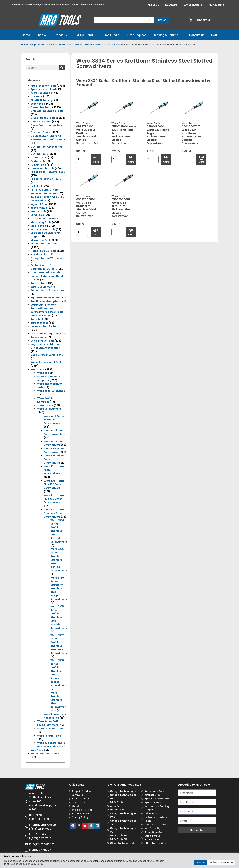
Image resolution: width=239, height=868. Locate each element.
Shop (33, 44)
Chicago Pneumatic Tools (47, 111)
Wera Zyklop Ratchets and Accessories (51, 745)
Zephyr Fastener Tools (45, 754)
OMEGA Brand (86, 35)
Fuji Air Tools (38, 165)
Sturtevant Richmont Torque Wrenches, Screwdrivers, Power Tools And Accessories (47, 310)
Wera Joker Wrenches (51, 391)
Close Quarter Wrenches (46, 125)
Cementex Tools (41, 107)
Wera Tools (44, 44)
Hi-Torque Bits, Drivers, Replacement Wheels (45, 192)
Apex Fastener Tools (43, 86)
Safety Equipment (42, 287)
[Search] (124, 20)
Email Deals (111, 35)
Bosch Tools (38, 104)
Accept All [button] (200, 862)
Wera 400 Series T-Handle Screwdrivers (54, 420)
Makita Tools (39, 226)
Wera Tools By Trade (50, 729)
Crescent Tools (40, 132)
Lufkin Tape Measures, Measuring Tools (45, 220)
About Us (153, 5)
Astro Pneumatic (41, 93)
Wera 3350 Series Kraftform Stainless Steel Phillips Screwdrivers (59, 588)
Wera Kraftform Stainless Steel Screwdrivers (99, 44)
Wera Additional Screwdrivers (54, 443)
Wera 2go (43, 373)
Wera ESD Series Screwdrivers (54, 450)
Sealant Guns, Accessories (47, 290)
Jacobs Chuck (39, 208)
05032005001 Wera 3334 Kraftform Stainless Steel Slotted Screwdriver (121, 208)
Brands (61, 35)
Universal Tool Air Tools (45, 326)
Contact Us (197, 35)
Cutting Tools (39, 154)
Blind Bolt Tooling (41, 100)
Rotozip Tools (39, 283)
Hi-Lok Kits (37, 186)
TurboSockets (39, 323)
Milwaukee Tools (41, 240)
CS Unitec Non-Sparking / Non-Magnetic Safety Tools (48, 138)
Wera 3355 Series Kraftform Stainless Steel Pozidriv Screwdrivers (59, 617)
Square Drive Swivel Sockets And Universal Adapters (48, 299)
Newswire (171, 5)
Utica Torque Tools (42, 341)
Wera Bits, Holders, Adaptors (49, 378)
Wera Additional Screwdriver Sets (54, 432)
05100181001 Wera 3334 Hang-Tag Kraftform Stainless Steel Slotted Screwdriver (124, 135)
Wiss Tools (37, 750)
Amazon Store (193, 5)
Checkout (204, 20)
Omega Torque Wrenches (47, 258)
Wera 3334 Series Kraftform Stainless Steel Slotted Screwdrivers (59, 531)
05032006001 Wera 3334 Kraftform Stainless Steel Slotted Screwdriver (86, 208)
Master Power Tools (43, 229)
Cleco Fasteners (41, 122)
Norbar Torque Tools (43, 251)
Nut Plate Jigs (39, 254)
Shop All (42, 35)
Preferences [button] (227, 862)
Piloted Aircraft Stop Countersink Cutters (44, 267)
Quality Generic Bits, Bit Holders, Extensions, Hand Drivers (47, 276)
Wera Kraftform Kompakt (47, 400)
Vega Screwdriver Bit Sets (47, 355)
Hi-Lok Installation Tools (46, 179)
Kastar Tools (38, 211)
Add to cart (96, 159)
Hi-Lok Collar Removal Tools (48, 172)
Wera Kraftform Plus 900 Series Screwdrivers (54, 499)
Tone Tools (37, 319)
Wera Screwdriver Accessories (55, 716)
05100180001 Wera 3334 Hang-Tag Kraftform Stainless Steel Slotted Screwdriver (159, 135)
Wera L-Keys (45, 405)
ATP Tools (37, 96)
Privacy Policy (36, 864)
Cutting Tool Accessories (46, 147)
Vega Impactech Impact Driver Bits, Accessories (46, 346)
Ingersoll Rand (40, 204)
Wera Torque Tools (49, 736)
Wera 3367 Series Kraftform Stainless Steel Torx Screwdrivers (59, 644)
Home (26, 35)
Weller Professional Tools (46, 362)
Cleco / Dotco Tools (43, 118)
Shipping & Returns (167, 35)
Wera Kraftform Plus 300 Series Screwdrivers (54, 484)
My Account (216, 5)
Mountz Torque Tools (44, 244)
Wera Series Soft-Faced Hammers (48, 723)
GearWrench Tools (42, 168)
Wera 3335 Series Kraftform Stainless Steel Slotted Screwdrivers (59, 560)
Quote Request (136, 35)
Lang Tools (37, 215)
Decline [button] (213, 862)
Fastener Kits (39, 161)
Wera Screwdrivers (63, 44)
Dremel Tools (39, 158)
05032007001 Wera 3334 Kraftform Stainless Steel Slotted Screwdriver (192, 135)
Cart (214, 35)
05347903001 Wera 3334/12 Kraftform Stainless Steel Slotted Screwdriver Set (87, 135)
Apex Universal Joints (44, 89)
